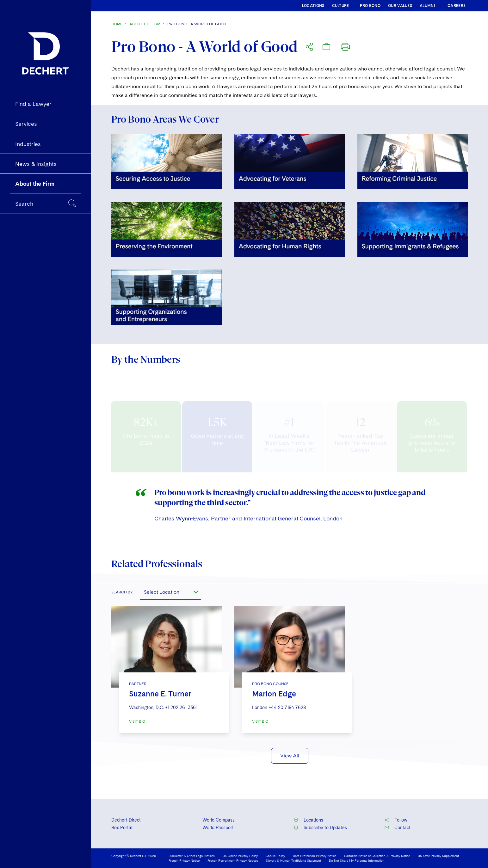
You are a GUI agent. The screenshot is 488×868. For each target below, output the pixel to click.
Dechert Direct (126, 820)
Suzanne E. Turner (160, 694)
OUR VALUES (400, 6)
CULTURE (341, 6)
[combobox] (170, 592)
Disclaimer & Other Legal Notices (192, 856)
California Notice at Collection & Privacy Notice (377, 856)
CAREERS (457, 6)
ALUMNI (427, 6)
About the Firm (145, 24)
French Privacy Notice (184, 860)
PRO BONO (370, 6)
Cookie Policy (275, 856)
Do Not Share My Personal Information (357, 860)
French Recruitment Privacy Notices (233, 860)
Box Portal (122, 828)
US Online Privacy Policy (240, 856)
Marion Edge (274, 694)
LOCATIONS (313, 6)
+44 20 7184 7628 (287, 707)
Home (117, 24)
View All (290, 756)
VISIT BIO (137, 721)
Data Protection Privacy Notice (315, 856)
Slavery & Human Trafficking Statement (293, 860)
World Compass (219, 820)
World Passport (218, 828)
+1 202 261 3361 (181, 707)
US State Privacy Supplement (438, 856)
